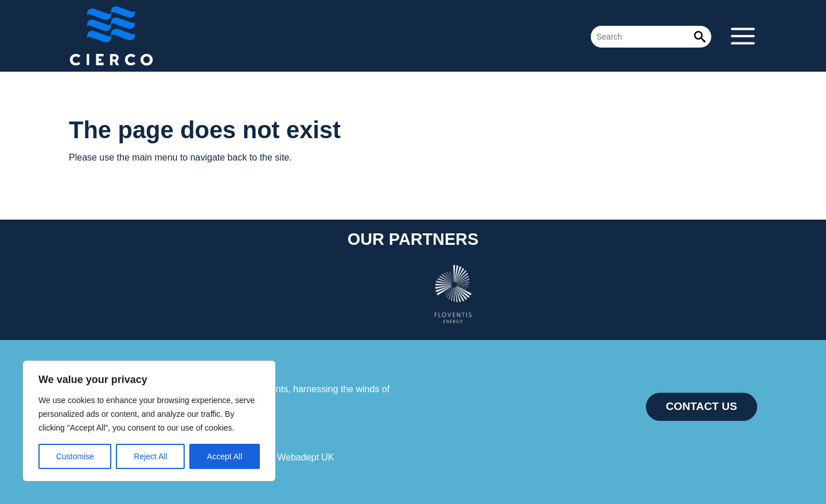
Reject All (150, 456)
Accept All (225, 456)
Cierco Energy (155, 36)
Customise (75, 456)
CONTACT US (702, 406)
